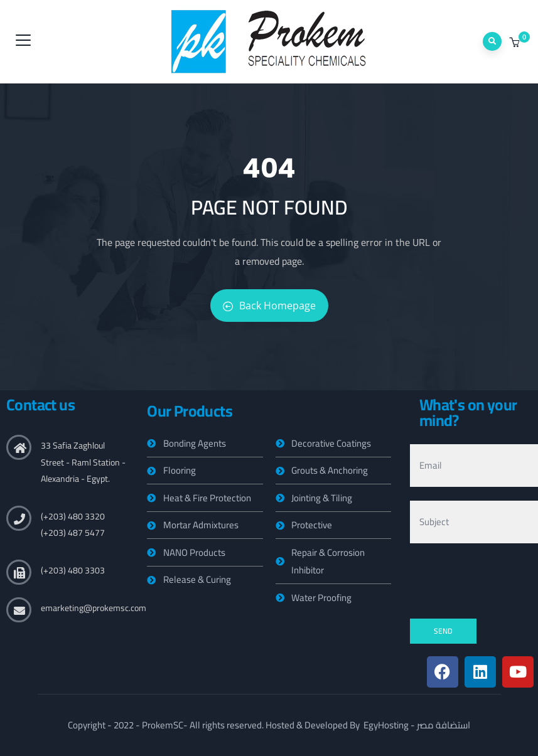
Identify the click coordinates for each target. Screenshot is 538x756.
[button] (516, 43)
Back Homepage (269, 306)
